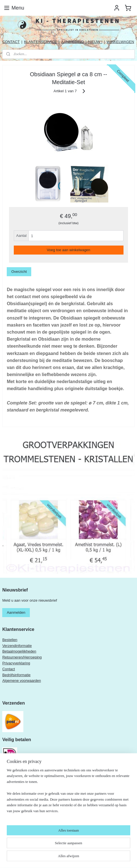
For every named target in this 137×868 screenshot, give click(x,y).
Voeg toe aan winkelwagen (68, 250)
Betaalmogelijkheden (19, 651)
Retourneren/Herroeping (22, 657)
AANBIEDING (73, 42)
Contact (9, 669)
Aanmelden (16, 612)
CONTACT (11, 42)
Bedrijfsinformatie (16, 675)
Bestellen (10, 640)
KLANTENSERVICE (40, 42)
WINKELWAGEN (120, 42)
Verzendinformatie (17, 646)
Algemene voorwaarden (22, 681)
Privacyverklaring (16, 663)
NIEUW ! (95, 42)
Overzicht (19, 272)
